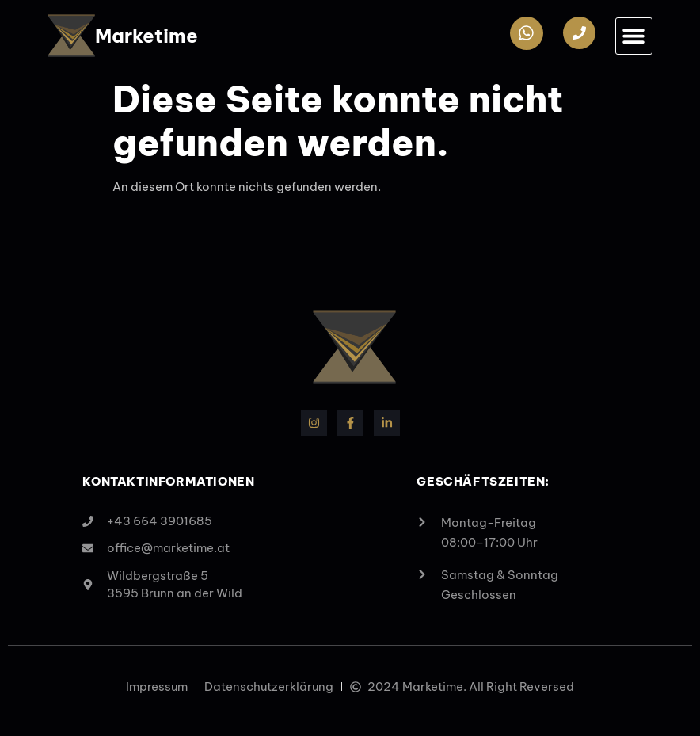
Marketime (146, 36)
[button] (634, 36)
